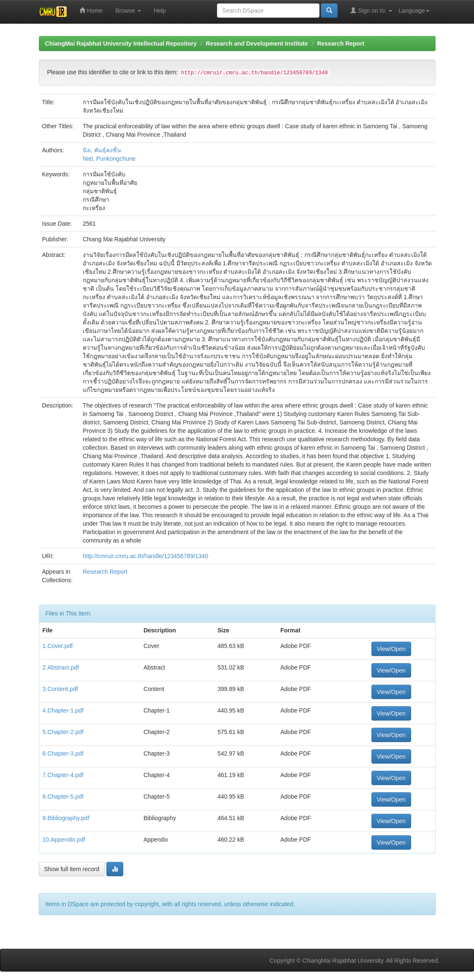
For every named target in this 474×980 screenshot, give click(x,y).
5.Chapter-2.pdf (63, 732)
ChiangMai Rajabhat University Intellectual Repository (121, 43)
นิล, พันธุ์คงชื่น (102, 150)
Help (160, 11)
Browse (128, 11)
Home (91, 10)
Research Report (341, 43)
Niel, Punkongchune (109, 159)
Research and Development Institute (257, 43)
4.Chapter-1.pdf (63, 710)
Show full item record (72, 869)
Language (414, 11)
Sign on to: (371, 10)
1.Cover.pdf (58, 646)
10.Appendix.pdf (64, 840)
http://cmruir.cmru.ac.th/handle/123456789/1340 (145, 556)
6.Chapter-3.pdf (63, 753)
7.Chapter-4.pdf (63, 775)
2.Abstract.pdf (61, 667)
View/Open (391, 649)
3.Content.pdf (60, 689)
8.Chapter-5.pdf (63, 796)
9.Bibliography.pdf (66, 818)
